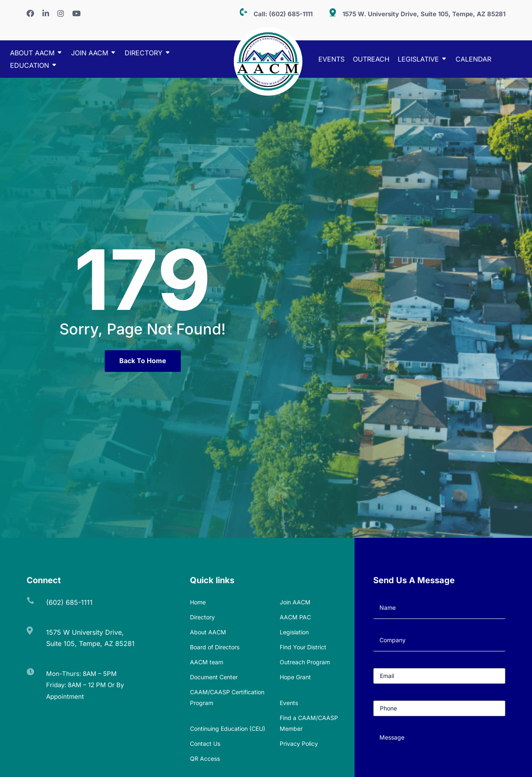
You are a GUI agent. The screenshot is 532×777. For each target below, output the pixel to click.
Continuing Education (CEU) (228, 729)
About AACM (32, 53)
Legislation (294, 632)
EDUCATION (30, 66)
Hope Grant (295, 677)
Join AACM (90, 53)
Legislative (418, 60)
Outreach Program (305, 662)
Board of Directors (215, 647)
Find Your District (303, 647)
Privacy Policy (299, 744)
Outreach (371, 60)
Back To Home (143, 361)
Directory (202, 617)
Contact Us (205, 744)
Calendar (473, 60)
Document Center (214, 677)
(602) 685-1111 (291, 14)
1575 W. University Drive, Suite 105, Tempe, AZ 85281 (424, 14)
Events (331, 60)
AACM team (207, 662)
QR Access (205, 758)
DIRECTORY (144, 53)
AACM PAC (295, 617)
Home (198, 602)
